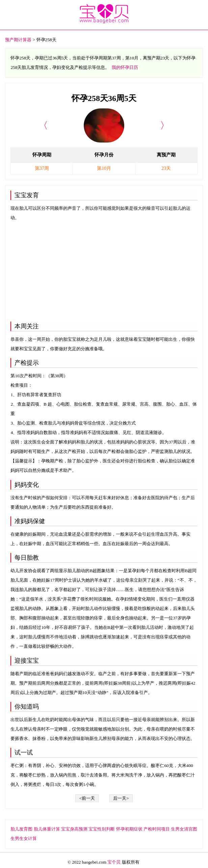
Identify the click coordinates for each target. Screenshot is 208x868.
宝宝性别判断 (102, 829)
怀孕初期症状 (129, 829)
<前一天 (87, 798)
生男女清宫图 (184, 829)
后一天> (121, 798)
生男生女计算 (24, 838)
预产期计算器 (18, 40)
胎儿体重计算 (47, 829)
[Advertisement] (104, 270)
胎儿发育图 (21, 829)
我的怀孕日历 (125, 67)
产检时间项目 (157, 829)
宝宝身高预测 (74, 829)
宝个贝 (114, 862)
